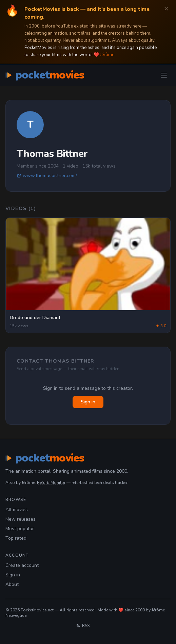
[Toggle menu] (164, 75)
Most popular (20, 529)
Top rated (16, 538)
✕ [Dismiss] (166, 9)
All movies (17, 510)
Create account (22, 565)
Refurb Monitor (51, 483)
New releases (21, 519)
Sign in (88, 402)
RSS (83, 626)
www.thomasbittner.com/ (47, 176)
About (12, 584)
